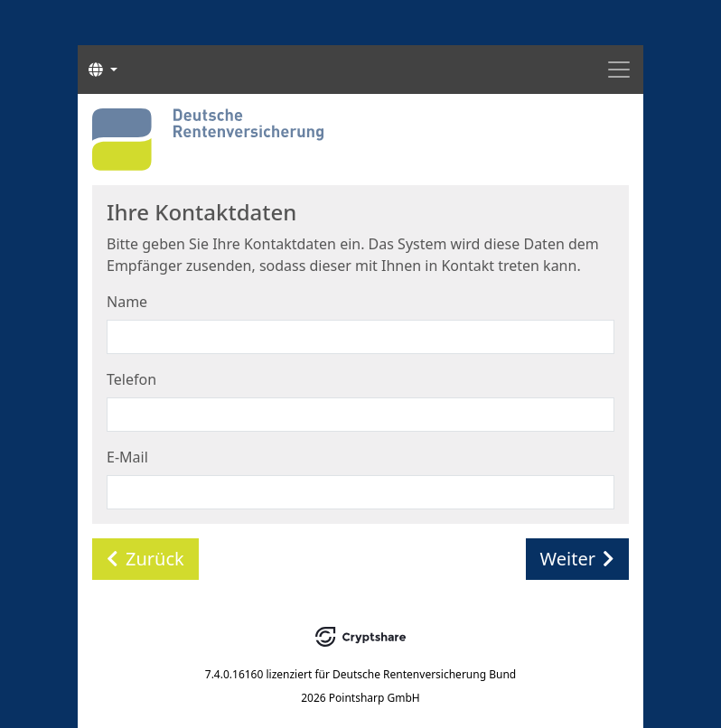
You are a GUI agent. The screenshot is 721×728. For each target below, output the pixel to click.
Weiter (577, 559)
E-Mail (127, 457)
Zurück (145, 559)
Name (127, 302)
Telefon (131, 379)
